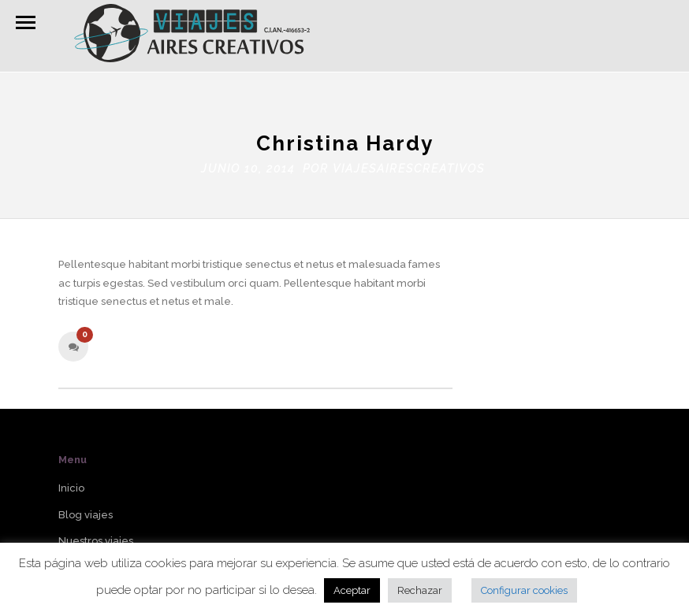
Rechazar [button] (420, 590)
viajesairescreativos (409, 165)
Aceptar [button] (352, 590)
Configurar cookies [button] (524, 590)
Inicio (71, 485)
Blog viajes (86, 511)
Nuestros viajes (96, 538)
